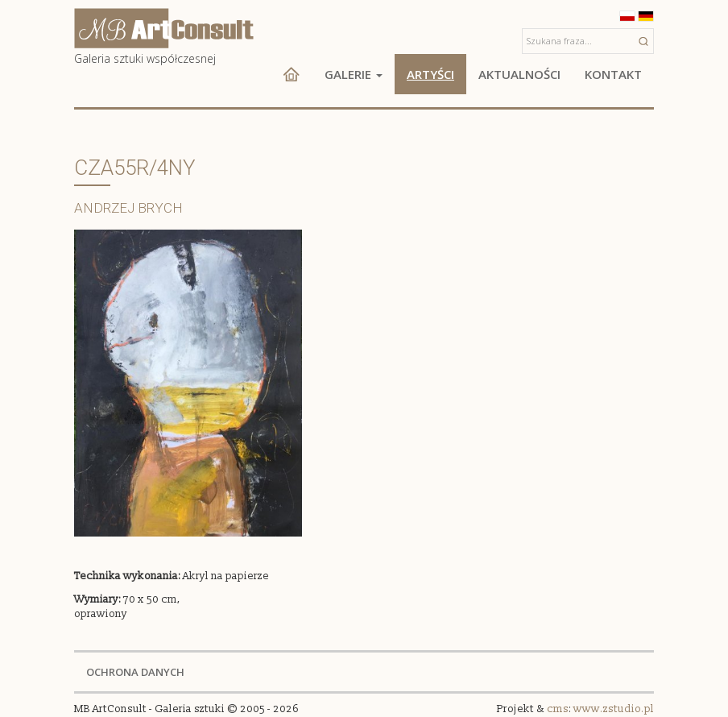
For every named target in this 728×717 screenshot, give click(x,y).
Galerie (354, 74)
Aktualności (519, 74)
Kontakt (613, 74)
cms (558, 709)
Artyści (430, 74)
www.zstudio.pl (614, 709)
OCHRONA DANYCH (135, 672)
